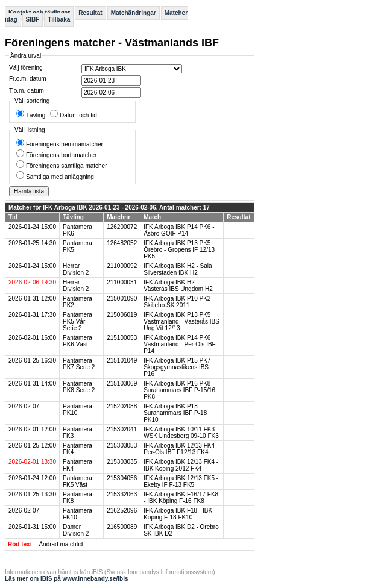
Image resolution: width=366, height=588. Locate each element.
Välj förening (26, 68)
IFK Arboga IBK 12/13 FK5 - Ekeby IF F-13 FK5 (181, 481)
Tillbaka (59, 20)
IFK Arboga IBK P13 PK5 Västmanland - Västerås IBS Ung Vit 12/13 (181, 321)
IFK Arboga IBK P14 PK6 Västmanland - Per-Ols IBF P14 (179, 344)
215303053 (122, 446)
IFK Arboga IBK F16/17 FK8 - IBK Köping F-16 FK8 (181, 498)
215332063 (122, 494)
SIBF (33, 20)
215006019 (122, 315)
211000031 (122, 282)
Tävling (36, 115)
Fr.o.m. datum (28, 79)
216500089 (122, 527)
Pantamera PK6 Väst (77, 341)
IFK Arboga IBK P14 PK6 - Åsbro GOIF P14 (179, 230)
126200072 (122, 227)
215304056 (122, 478)
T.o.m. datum (27, 91)
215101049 (122, 361)
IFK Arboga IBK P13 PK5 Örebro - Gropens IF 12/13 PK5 (179, 250)
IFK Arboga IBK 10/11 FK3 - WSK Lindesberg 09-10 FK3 (181, 433)
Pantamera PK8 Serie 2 (79, 387)
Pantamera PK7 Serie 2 (79, 364)
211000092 (122, 266)
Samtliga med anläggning (60, 177)
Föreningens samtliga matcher (67, 166)
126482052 (122, 243)
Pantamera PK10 (77, 410)
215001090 (122, 299)
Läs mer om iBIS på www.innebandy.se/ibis (67, 579)
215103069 (122, 383)
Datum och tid (78, 115)
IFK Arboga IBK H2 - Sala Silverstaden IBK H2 (178, 269)
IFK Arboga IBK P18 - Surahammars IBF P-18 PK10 (175, 413)
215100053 (122, 338)
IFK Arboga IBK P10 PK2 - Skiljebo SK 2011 (179, 302)
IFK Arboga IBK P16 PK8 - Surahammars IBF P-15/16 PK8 (179, 390)
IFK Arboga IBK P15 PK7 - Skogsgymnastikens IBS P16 (179, 367)
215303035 (122, 462)
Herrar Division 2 (76, 269)
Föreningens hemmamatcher (65, 144)
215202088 (122, 406)
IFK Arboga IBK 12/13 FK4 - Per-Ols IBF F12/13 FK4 (181, 449)
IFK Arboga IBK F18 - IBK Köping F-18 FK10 (178, 514)
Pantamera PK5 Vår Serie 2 (77, 321)
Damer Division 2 (76, 530)
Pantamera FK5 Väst (77, 481)
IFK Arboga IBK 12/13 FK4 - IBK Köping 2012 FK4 (181, 465)
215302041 (122, 429)
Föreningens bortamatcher (61, 155)
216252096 (122, 511)
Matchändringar (134, 13)
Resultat (90, 13)
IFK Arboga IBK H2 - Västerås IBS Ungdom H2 (178, 286)
